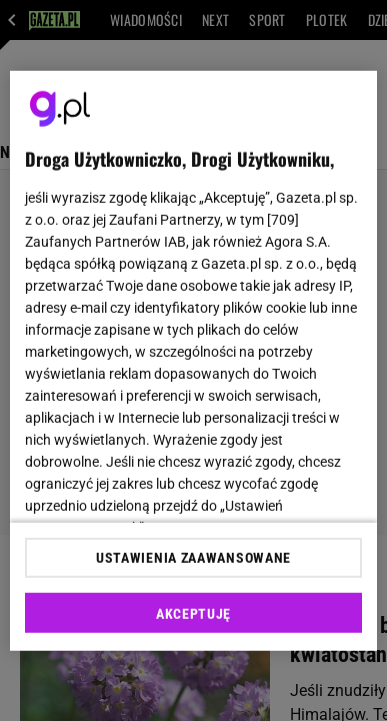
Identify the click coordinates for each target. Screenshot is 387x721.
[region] (194, 360)
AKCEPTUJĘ (193, 614)
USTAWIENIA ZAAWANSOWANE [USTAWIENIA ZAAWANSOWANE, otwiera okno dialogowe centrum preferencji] (193, 558)
